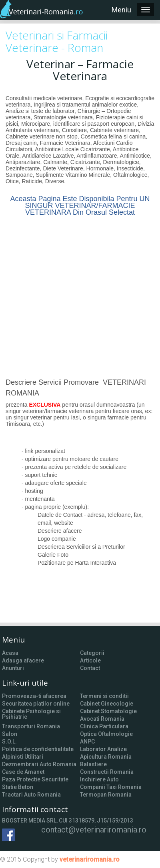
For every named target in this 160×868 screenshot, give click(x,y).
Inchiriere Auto (99, 779)
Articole (90, 660)
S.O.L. (9, 741)
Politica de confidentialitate (38, 749)
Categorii (92, 653)
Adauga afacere (23, 660)
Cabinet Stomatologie (108, 711)
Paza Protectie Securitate (35, 779)
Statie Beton (18, 787)
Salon (10, 734)
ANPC (87, 741)
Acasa (10, 653)
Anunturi (13, 668)
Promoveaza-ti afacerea (34, 696)
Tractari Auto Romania (31, 795)
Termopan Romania (106, 795)
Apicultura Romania (106, 757)
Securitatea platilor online (36, 704)
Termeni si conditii (104, 696)
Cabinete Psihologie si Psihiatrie (31, 714)
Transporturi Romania (31, 726)
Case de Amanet (23, 772)
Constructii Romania (107, 772)
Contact (90, 668)
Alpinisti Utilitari (23, 757)
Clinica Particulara (104, 726)
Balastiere (93, 764)
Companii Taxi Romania (111, 787)
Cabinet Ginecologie (107, 704)
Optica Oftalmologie (106, 734)
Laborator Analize (103, 749)
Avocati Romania (102, 719)
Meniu (121, 10)
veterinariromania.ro (90, 859)
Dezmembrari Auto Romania (39, 764)
